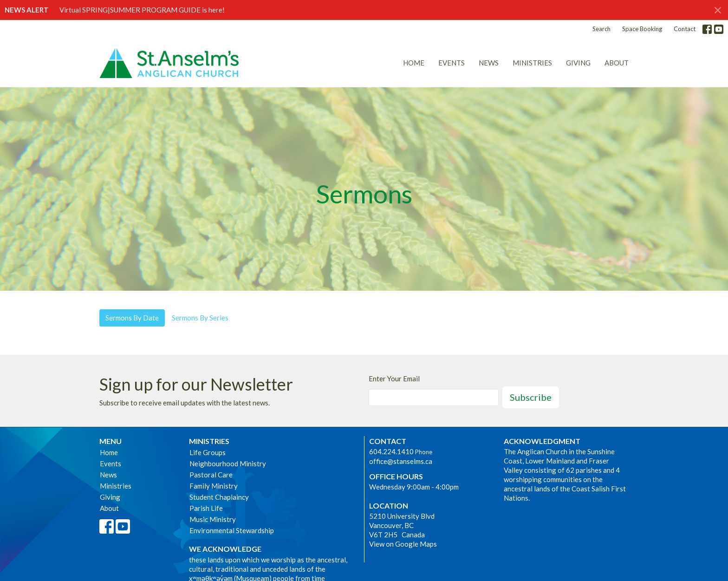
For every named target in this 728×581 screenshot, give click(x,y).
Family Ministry (214, 486)
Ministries (532, 63)
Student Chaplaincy (219, 497)
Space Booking (642, 29)
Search (601, 29)
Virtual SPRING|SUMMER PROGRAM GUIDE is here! (142, 10)
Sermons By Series (200, 318)
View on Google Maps (403, 544)
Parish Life (206, 508)
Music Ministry (213, 519)
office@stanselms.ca (401, 461)
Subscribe (531, 397)
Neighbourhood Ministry (228, 463)
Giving (578, 63)
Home (414, 63)
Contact (685, 29)
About (617, 63)
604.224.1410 (391, 451)
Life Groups (208, 452)
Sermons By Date (132, 318)
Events (452, 63)
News (489, 63)
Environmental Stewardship (232, 530)
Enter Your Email (394, 379)
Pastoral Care (211, 475)
